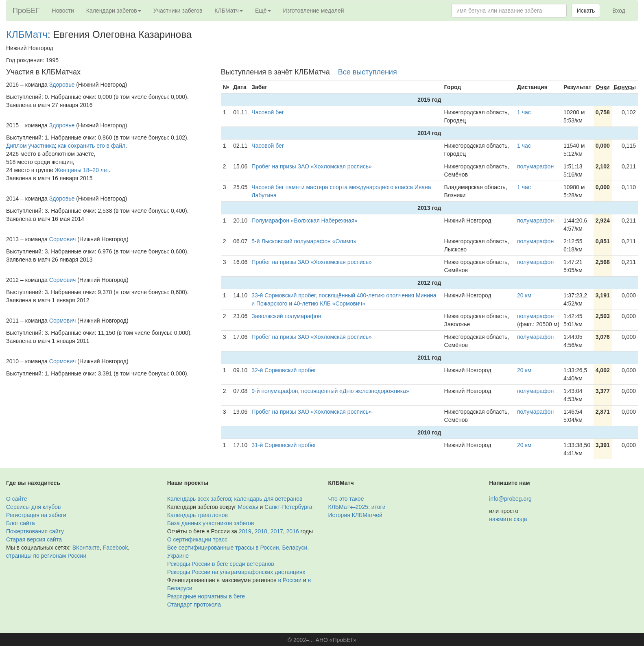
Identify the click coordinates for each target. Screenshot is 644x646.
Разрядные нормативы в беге (206, 596)
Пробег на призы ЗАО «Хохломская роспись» (312, 166)
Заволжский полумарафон (286, 316)
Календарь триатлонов (198, 515)
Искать (586, 11)
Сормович (63, 239)
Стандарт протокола (194, 605)
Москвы (248, 507)
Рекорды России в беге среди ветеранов (221, 564)
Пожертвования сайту (35, 531)
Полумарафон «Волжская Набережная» (305, 220)
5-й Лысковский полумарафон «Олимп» (304, 241)
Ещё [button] (263, 11)
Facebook (115, 548)
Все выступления (368, 72)
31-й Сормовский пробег (284, 445)
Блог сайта (21, 523)
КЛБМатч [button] (229, 11)
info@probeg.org (510, 499)
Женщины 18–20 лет (82, 170)
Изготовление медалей (314, 11)
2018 (261, 531)
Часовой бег (268, 112)
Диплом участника (31, 146)
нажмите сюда (508, 519)
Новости (63, 11)
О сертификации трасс (197, 539)
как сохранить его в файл (92, 146)
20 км (524, 295)
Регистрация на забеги (36, 515)
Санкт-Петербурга (288, 507)
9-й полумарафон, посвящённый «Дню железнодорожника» (330, 391)
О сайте (16, 499)
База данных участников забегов (211, 523)
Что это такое (346, 499)
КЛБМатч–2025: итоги (357, 507)
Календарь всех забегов (199, 499)
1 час (524, 112)
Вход (619, 11)
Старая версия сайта (34, 539)
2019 (245, 531)
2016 (293, 531)
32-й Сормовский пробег (284, 370)
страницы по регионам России (46, 556)
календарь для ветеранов (269, 499)
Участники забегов (178, 11)
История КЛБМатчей (355, 515)
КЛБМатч (27, 34)
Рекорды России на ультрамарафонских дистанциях (236, 572)
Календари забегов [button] (114, 11)
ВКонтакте (86, 548)
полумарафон (535, 166)
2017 (277, 531)
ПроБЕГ (26, 11)
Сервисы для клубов (34, 507)
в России (290, 580)
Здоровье (62, 85)
